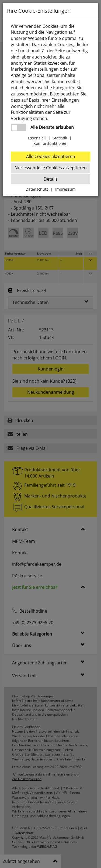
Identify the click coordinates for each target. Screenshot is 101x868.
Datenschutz (37, 189)
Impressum (65, 189)
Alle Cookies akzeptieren (51, 156)
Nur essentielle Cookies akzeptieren (51, 168)
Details (51, 179)
